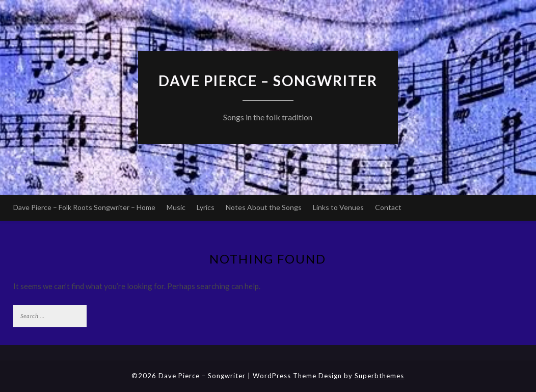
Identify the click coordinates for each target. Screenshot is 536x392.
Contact (388, 207)
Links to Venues (338, 207)
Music (176, 207)
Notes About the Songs (264, 207)
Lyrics (206, 207)
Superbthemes (379, 376)
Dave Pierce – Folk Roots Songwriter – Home (84, 207)
